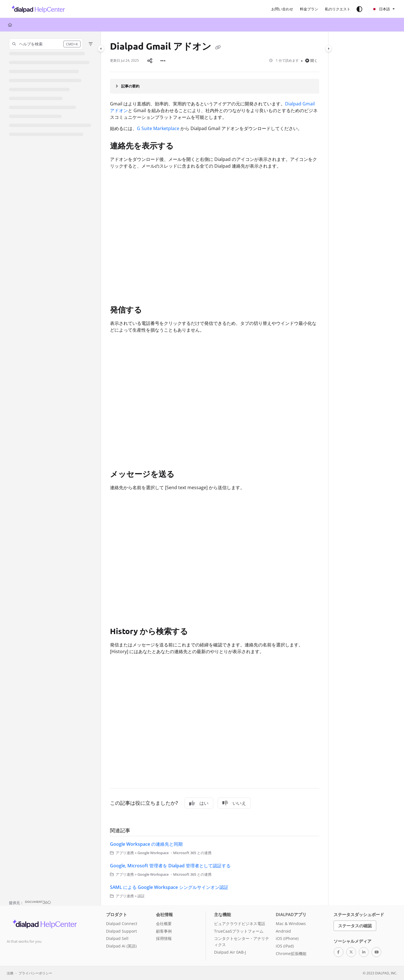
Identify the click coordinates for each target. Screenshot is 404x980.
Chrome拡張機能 (291, 954)
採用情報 (164, 938)
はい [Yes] (199, 803)
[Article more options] (163, 61)
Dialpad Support (121, 931)
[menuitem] (282, 9)
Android (283, 931)
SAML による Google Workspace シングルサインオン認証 (169, 887)
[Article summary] (215, 86)
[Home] (10, 25)
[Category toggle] (101, 48)
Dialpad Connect (122, 924)
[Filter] (91, 44)
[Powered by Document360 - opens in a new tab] (30, 902)
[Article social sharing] (150, 61)
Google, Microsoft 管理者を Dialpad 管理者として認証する (170, 866)
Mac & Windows (291, 924)
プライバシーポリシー (35, 973)
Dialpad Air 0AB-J (230, 952)
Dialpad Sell (117, 938)
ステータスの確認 (355, 926)
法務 (10, 973)
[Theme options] (359, 9)
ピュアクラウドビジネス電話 (240, 924)
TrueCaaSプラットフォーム (239, 931)
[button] (37, 9)
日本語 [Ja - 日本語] (381, 9)
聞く (311, 61)
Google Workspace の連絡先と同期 (146, 844)
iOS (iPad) (285, 946)
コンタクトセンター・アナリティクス (242, 941)
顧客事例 (164, 931)
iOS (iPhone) (287, 938)
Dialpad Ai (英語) (121, 946)
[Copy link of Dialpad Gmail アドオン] (218, 47)
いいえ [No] (234, 803)
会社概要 (164, 924)
